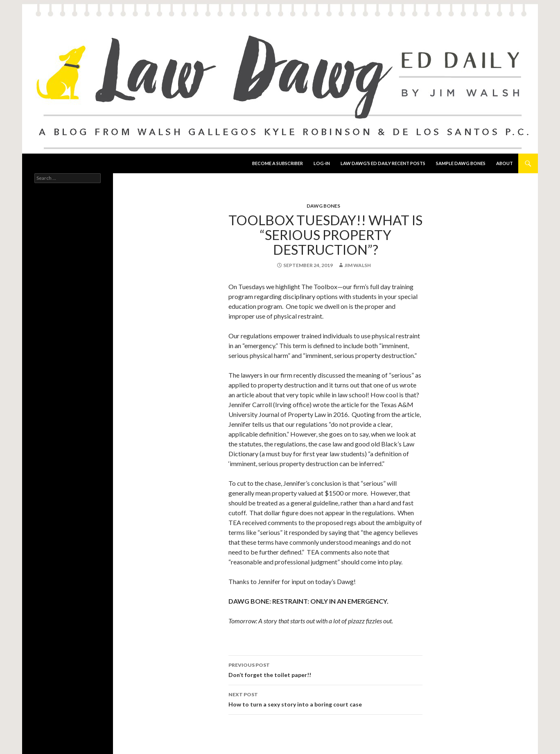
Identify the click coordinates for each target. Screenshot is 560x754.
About (505, 163)
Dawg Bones (323, 206)
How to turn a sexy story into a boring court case (325, 699)
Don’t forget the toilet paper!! (325, 669)
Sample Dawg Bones (461, 163)
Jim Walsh (358, 265)
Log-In (322, 163)
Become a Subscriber (278, 163)
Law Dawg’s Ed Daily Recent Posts (383, 163)
